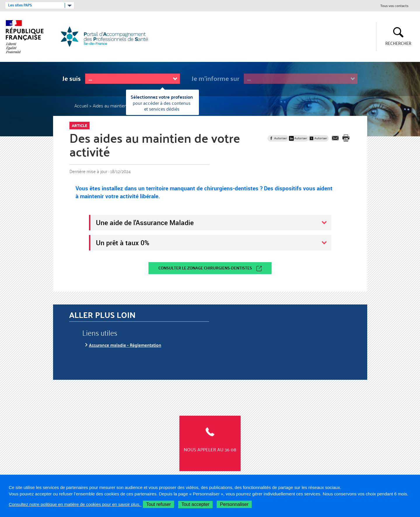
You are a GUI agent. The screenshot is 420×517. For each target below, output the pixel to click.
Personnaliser (234, 504)
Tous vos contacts (394, 6)
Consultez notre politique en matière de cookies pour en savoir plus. (75, 504)
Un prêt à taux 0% (123, 243)
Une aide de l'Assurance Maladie (145, 222)
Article (79, 126)
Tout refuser (158, 504)
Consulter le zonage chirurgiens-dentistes (205, 268)
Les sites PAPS (20, 5)
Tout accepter (195, 504)
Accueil (81, 106)
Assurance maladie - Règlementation (125, 345)
